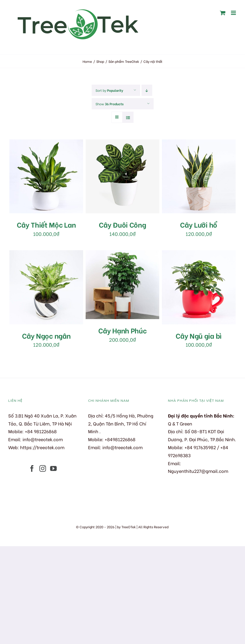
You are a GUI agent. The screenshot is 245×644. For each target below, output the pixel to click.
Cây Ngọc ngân (46, 336)
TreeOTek (129, 527)
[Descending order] (147, 90)
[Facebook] (32, 468)
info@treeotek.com (43, 439)
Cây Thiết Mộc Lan (46, 224)
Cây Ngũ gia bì (199, 336)
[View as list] (128, 117)
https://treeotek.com (42, 447)
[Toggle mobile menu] (234, 13)
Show (110, 104)
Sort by (109, 90)
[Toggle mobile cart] (223, 13)
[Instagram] (43, 468)
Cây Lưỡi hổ (199, 224)
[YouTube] (53, 468)
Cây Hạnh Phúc (122, 330)
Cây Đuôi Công (122, 224)
